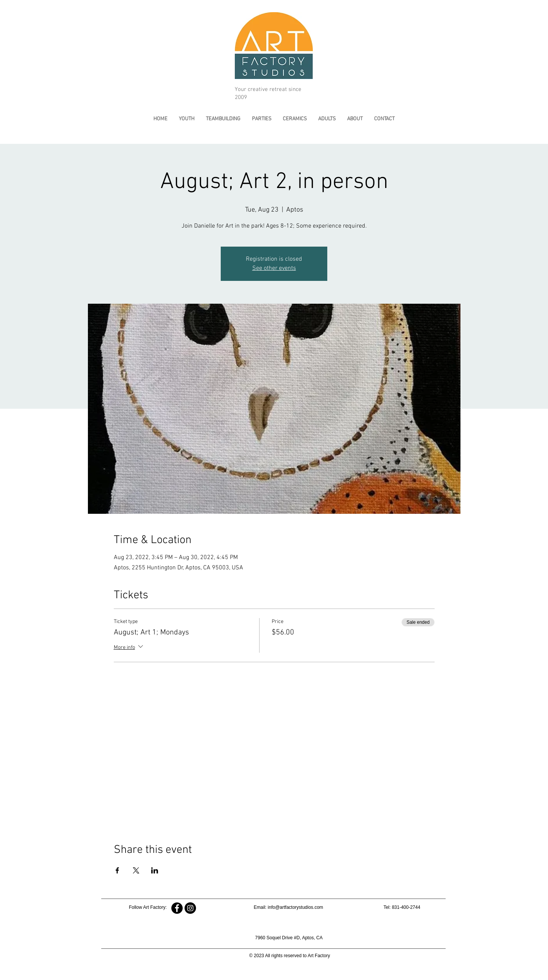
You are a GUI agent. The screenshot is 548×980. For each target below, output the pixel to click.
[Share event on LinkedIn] (155, 870)
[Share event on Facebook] (117, 870)
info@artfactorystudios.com (296, 907)
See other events (274, 268)
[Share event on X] (136, 870)
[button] (187, 119)
